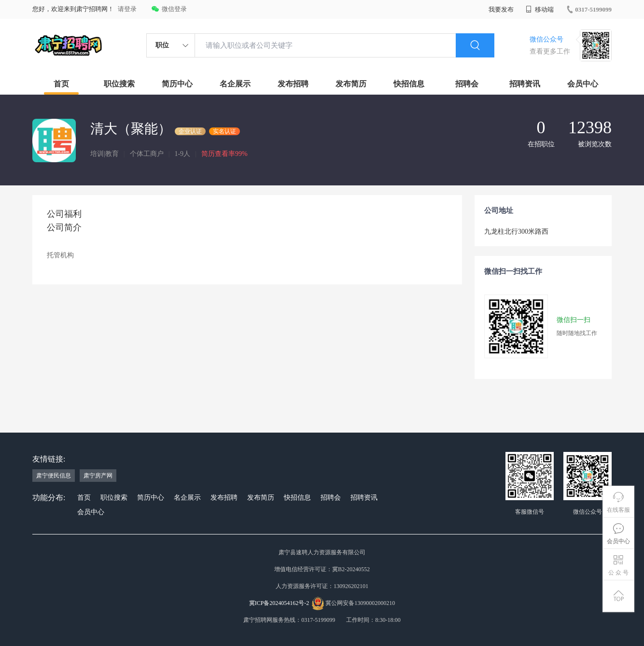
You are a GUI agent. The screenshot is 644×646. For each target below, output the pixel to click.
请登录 (127, 9)
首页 (61, 84)
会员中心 (583, 84)
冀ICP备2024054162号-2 (279, 603)
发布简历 (351, 84)
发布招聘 (293, 84)
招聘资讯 (525, 84)
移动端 (540, 9)
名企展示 (235, 84)
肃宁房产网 (98, 476)
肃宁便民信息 (54, 476)
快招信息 (409, 84)
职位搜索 (119, 84)
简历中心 (177, 84)
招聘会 (467, 84)
